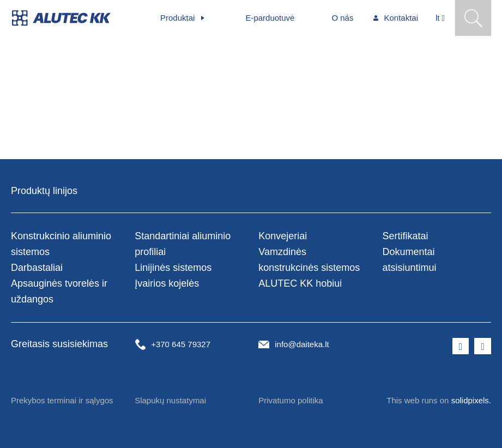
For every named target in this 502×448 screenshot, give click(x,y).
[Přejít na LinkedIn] (483, 346)
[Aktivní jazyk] (440, 18)
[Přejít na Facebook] (461, 346)
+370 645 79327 (181, 344)
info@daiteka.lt (302, 344)
